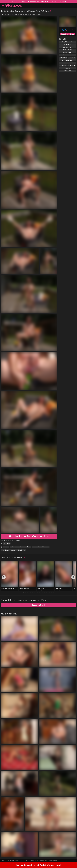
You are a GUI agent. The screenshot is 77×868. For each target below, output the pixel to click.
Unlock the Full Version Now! (29, 536)
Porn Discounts (68, 50)
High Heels (5, 550)
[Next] (73, 577)
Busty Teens (68, 71)
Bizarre (6, 547)
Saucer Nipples (68, 52)
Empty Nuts (63, 58)
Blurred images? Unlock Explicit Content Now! (38, 865)
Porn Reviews (68, 55)
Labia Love (14, 1)
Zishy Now (54, 1)
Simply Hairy (68, 68)
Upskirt (14, 550)
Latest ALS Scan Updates (13, 558)
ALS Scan (46, 11)
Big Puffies (63, 1)
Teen (29, 547)
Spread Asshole (43, 547)
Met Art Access (45, 1)
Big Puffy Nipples (68, 60)
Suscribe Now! (38, 605)
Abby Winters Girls (33, 1)
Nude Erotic (72, 65)
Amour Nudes (68, 63)
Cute (12, 547)
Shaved (23, 547)
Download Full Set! (68, 34)
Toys (34, 547)
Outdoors (22, 550)
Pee (17, 547)
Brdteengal (23, 1)
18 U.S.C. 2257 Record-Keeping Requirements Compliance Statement (38, 861)
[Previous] (4, 577)
